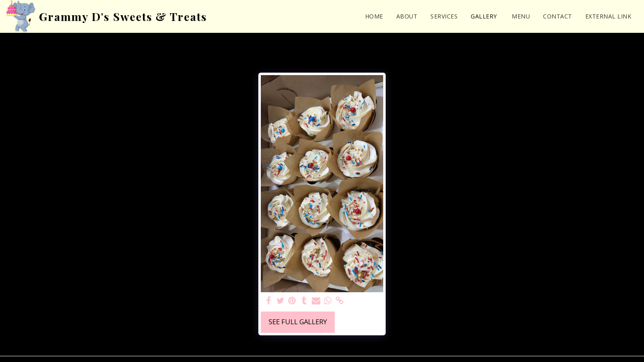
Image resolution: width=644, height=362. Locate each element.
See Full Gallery (298, 322)
